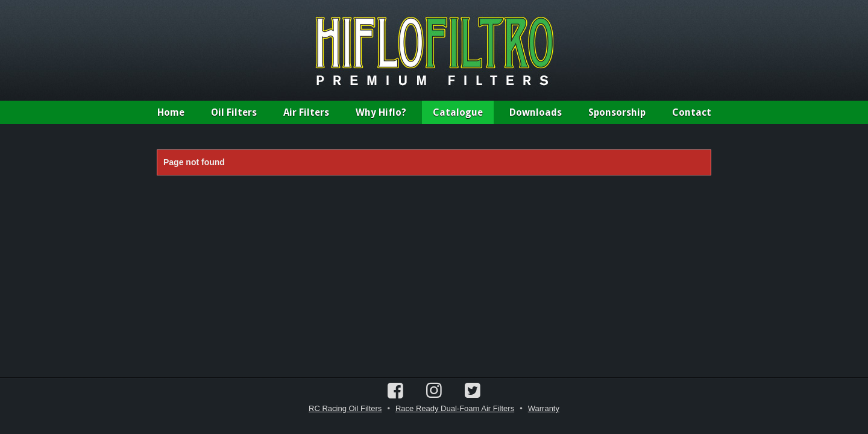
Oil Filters (234, 112)
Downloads (536, 112)
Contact (692, 112)
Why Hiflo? (381, 112)
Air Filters (306, 112)
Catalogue (458, 112)
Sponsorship (617, 112)
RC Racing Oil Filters (345, 408)
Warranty (544, 408)
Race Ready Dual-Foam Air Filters (455, 408)
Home (171, 112)
